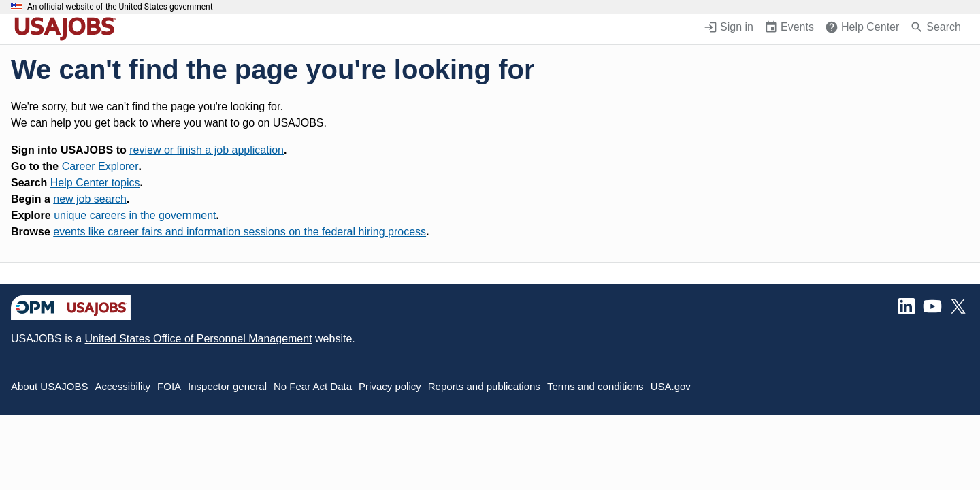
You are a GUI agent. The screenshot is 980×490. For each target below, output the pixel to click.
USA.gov (671, 386)
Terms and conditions (595, 386)
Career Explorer (100, 166)
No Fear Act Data (313, 386)
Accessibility (122, 386)
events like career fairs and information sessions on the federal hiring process (240, 232)
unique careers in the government (135, 215)
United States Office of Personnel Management (198, 339)
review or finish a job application (207, 150)
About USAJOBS (49, 386)
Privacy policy (390, 386)
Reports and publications (484, 386)
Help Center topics (95, 183)
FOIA (169, 386)
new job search (90, 199)
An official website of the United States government (120, 7)
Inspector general (227, 386)
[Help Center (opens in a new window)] (862, 29)
